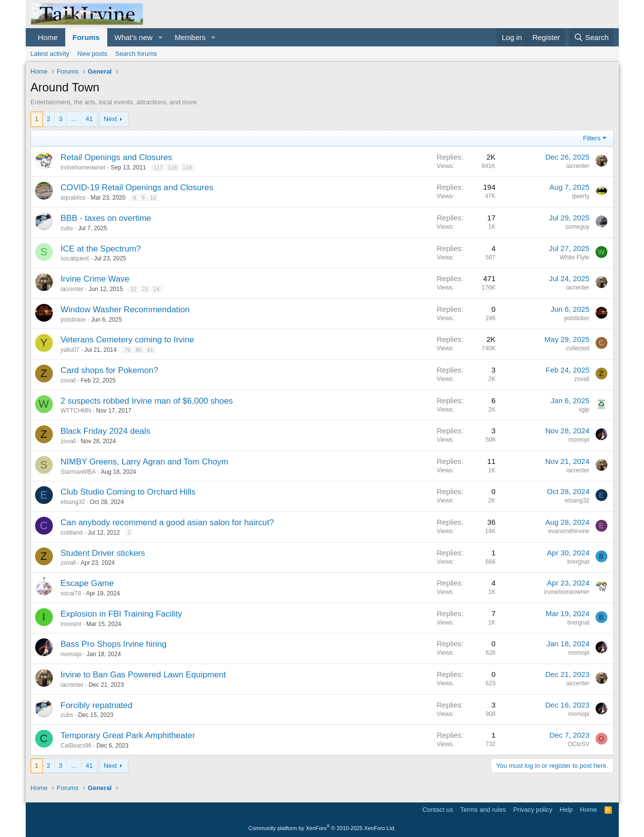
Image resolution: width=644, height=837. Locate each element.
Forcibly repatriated (97, 705)
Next (110, 119)
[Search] (591, 37)
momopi (579, 440)
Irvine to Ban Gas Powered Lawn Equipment (144, 675)
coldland (72, 533)
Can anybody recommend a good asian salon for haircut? (168, 523)
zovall (68, 380)
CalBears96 (76, 746)
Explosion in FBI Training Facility (122, 614)
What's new (134, 37)
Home (48, 37)
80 (139, 350)
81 (150, 350)
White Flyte (574, 257)
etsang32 (73, 502)
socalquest (75, 258)
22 (133, 289)
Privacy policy (533, 810)
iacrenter (578, 166)
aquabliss (73, 198)
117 (158, 167)
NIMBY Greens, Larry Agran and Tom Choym (145, 462)
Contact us (437, 810)
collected (578, 348)
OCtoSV (578, 744)
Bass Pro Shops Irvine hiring (114, 644)
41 (89, 119)
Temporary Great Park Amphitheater (128, 735)
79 (127, 350)
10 (153, 198)
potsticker (73, 320)
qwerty (580, 196)
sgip (584, 410)
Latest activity (50, 54)
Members (190, 37)
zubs (67, 228)
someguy (578, 227)
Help (566, 810)
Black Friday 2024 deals (106, 431)
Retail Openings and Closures (117, 157)
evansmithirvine (569, 531)
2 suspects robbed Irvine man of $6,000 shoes (147, 401)
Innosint (71, 624)
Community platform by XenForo (322, 828)
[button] (160, 37)
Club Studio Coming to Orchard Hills (128, 492)
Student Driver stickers (103, 553)
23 (145, 289)
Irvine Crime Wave (95, 279)
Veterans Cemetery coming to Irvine (128, 340)
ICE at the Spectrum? (101, 249)
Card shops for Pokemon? (110, 370)
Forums (86, 37)
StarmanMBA (78, 472)
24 (157, 289)
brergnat (579, 562)
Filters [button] (592, 138)
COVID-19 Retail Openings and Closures (137, 188)
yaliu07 (70, 350)
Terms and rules (483, 810)
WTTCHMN (76, 411)
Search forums (136, 54)
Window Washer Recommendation (125, 310)
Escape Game (87, 583)
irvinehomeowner (83, 167)
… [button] (74, 119)
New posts (92, 54)
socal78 (71, 593)
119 (187, 167)
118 (172, 167)
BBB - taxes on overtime (106, 218)
